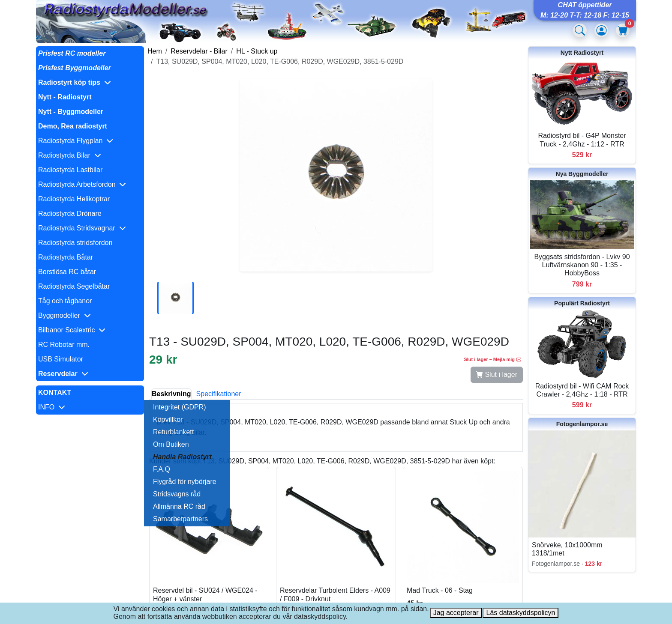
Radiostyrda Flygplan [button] (76, 141)
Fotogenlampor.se (582, 424)
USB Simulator (61, 359)
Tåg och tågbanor (65, 301)
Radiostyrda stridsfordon (75, 243)
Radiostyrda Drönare (70, 213)
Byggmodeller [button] (64, 315)
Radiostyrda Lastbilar (70, 170)
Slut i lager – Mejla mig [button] (492, 359)
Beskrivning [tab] (171, 394)
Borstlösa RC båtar (67, 272)
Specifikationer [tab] (219, 394)
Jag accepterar (456, 613)
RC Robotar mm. (64, 345)
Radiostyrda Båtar (66, 257)
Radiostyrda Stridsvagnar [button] (82, 228)
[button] (90, 83)
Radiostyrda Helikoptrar (74, 199)
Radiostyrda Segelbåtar (74, 286)
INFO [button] (52, 407)
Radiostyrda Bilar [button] (70, 155)
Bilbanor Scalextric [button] (72, 330)
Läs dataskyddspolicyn (520, 613)
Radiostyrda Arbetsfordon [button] (82, 184)
